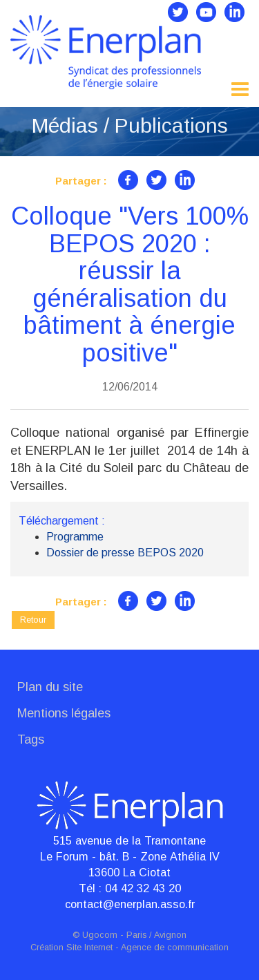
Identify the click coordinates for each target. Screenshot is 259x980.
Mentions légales (64, 713)
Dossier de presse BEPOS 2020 (125, 553)
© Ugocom (95, 935)
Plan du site (50, 687)
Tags (31, 739)
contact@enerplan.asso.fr (130, 904)
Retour (33, 620)
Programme (75, 537)
